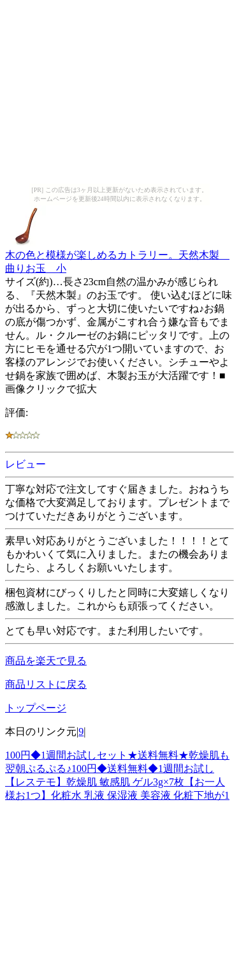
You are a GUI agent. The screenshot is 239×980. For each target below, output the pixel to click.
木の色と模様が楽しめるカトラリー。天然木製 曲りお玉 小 (117, 256)
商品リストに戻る (46, 684)
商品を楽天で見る (46, 661)
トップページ (36, 708)
